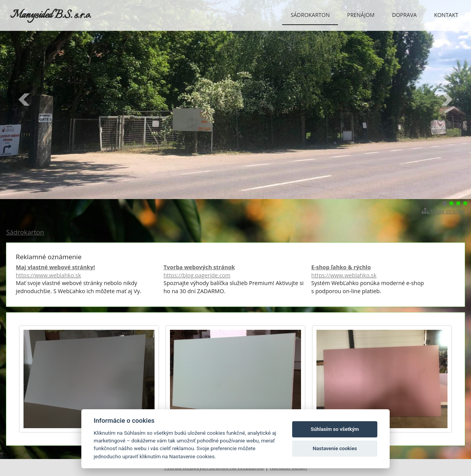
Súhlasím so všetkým (335, 429)
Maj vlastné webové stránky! (88, 271)
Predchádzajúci (25, 100)
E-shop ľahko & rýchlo (383, 271)
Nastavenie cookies (335, 448)
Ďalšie (446, 100)
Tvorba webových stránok (235, 271)
